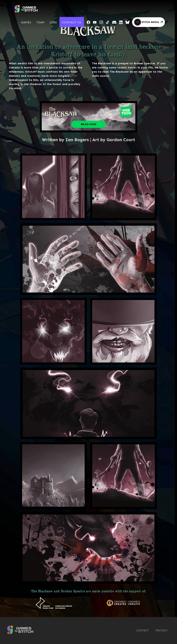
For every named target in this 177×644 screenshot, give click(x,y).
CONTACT (142, 630)
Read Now (89, 124)
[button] (26, 22)
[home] (26, 8)
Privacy (162, 630)
